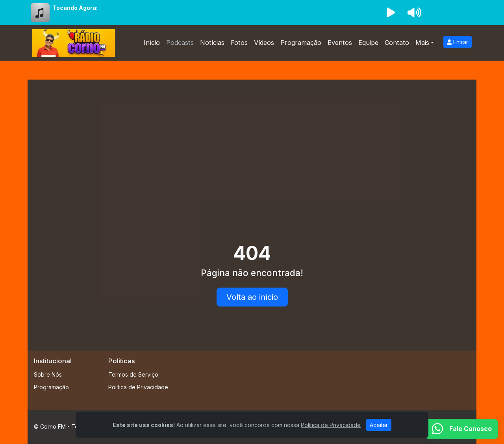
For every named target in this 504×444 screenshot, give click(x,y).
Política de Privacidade (138, 387)
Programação (301, 43)
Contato (397, 43)
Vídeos (264, 43)
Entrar (458, 42)
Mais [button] (422, 43)
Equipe (368, 43)
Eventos (340, 43)
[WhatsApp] (462, 429)
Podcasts (180, 43)
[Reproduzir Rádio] (391, 13)
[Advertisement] (252, 145)
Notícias (212, 43)
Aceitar (379, 425)
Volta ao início (252, 297)
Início (152, 43)
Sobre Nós (48, 374)
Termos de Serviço (133, 374)
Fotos (239, 43)
